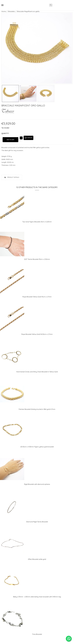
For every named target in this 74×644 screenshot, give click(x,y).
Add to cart (10, 140)
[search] (51, 5)
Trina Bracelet (37, 634)
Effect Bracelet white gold (37, 559)
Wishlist (28, 138)
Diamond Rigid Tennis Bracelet (37, 522)
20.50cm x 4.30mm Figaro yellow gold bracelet (37, 447)
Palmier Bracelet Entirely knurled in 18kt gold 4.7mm (37, 409)
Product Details (13, 177)
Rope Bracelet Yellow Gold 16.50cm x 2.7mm (37, 334)
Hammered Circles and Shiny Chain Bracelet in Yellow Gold (37, 372)
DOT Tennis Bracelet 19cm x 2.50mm (37, 259)
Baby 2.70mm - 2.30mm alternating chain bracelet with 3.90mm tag (37, 597)
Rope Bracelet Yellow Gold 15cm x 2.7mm (37, 297)
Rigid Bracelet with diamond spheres (37, 484)
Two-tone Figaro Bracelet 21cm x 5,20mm (37, 222)
